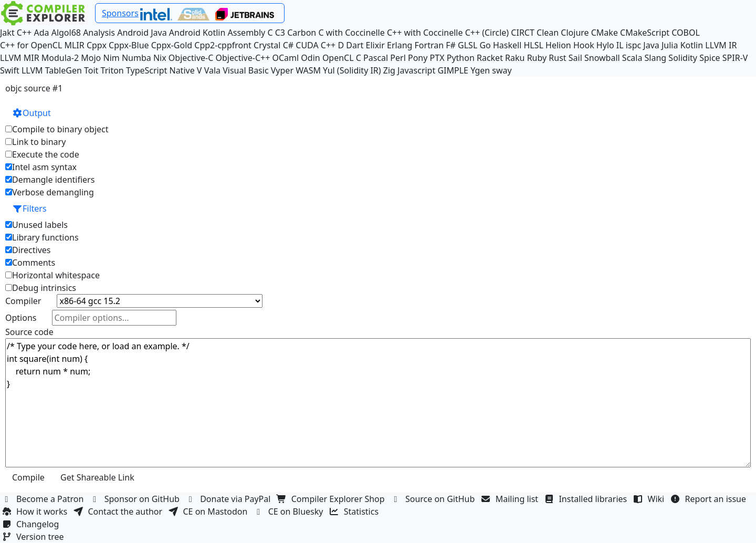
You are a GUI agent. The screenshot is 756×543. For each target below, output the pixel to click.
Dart (355, 45)
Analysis (99, 33)
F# (451, 45)
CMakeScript (645, 33)
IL (620, 45)
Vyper (282, 70)
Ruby (537, 58)
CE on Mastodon (209, 511)
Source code (29, 332)
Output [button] (31, 113)
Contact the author (119, 511)
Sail (575, 58)
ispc (633, 45)
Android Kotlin (197, 33)
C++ (24, 33)
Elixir (375, 45)
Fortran (429, 45)
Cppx (97, 45)
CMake (605, 33)
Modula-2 (60, 58)
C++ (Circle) (487, 33)
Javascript (416, 70)
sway (502, 70)
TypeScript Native (160, 70)
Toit (91, 70)
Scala (632, 58)
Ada (41, 33)
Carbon (302, 33)
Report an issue (710, 499)
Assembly (247, 33)
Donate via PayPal (229, 499)
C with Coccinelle (351, 33)
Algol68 (66, 33)
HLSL (533, 45)
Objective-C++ (243, 58)
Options (21, 318)
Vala (212, 70)
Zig (389, 70)
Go (485, 45)
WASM (308, 70)
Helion (558, 45)
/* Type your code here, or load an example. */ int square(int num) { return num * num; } (378, 403)
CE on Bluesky (290, 511)
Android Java (142, 33)
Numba (136, 58)
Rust (557, 58)
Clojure (575, 33)
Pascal (376, 58)
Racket (490, 58)
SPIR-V (735, 58)
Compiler (23, 301)
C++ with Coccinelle (425, 33)
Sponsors (120, 13)
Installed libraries (587, 499)
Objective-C (191, 58)
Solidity (683, 58)
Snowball (602, 58)
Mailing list (511, 499)
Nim (111, 58)
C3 (280, 33)
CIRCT (523, 33)
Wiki (650, 499)
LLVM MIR (20, 58)
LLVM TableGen (52, 70)
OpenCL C (342, 58)
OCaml (285, 58)
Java (651, 45)
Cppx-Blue (129, 45)
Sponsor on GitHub (136, 499)
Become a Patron (44, 499)
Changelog (32, 524)
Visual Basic (245, 70)
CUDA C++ (316, 45)
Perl (398, 58)
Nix (160, 58)
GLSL (468, 45)
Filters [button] (29, 208)
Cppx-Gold (172, 45)
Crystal (267, 45)
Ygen (480, 70)
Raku (515, 58)
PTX (437, 58)
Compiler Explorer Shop (332, 499)
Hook (584, 45)
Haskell (507, 45)
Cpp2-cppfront (223, 45)
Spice (710, 58)
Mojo (91, 58)
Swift (10, 70)
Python (461, 58)
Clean (548, 33)
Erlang (400, 45)
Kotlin (692, 45)
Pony (418, 58)
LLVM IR (721, 45)
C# (288, 45)
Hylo (605, 45)
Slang (656, 58)
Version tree (34, 537)
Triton (112, 70)
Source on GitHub (434, 499)
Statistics (355, 511)
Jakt (7, 33)
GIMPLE (453, 70)
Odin (310, 58)
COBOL (686, 33)
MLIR (74, 45)
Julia (670, 45)
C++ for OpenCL (31, 45)
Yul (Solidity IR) (352, 70)
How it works (36, 511)
